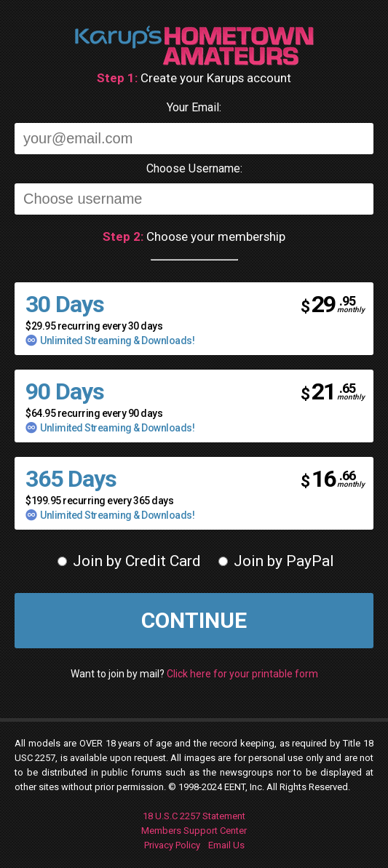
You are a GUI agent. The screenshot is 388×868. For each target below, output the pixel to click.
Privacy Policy (172, 845)
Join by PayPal (276, 561)
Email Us (226, 845)
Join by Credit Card (129, 561)
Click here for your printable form (242, 674)
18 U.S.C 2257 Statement (194, 816)
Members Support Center (194, 831)
